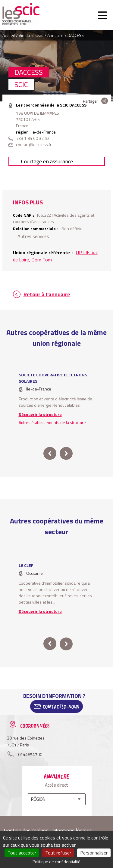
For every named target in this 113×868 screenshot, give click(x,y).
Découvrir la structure (40, 414)
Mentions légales (72, 830)
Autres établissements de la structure (52, 422)
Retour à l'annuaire (47, 294)
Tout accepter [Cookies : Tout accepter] (22, 853)
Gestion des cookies (26, 830)
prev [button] (50, 453)
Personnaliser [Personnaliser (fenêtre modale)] (94, 853)
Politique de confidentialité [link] (56, 862)
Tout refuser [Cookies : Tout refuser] (58, 853)
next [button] (66, 453)
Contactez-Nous (61, 707)
